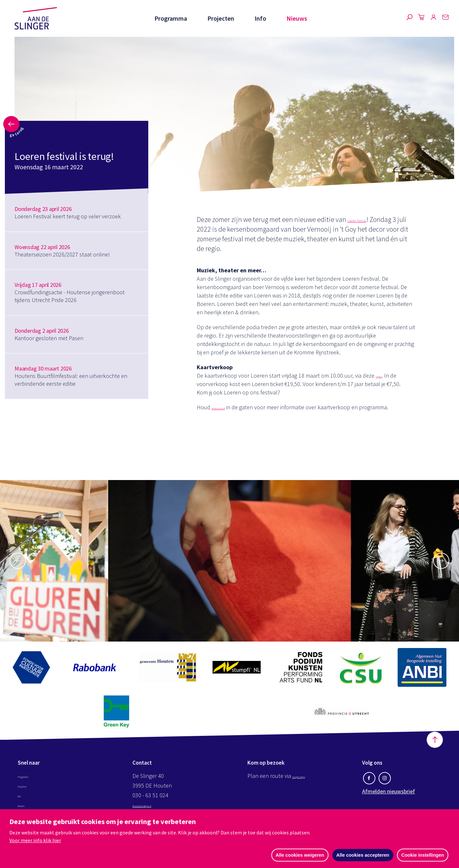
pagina (384, 376)
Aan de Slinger (36, 18)
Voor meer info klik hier (35, 840)
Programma (170, 18)
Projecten (220, 18)
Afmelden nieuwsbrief (389, 795)
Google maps (308, 779)
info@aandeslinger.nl (158, 808)
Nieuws (297, 18)
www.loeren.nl (229, 407)
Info (260, 18)
